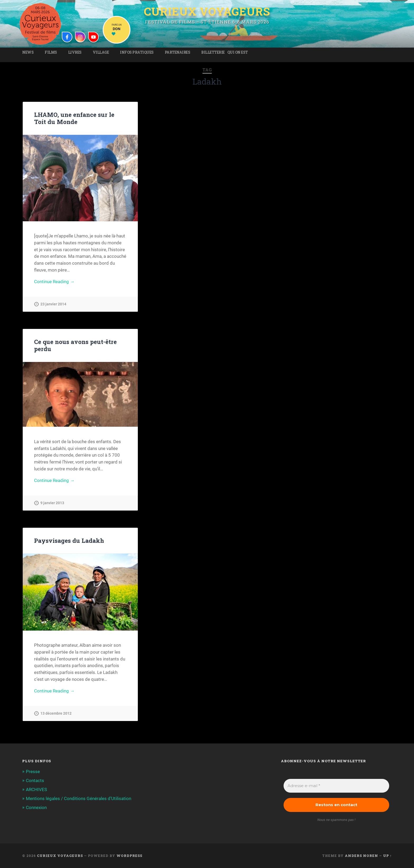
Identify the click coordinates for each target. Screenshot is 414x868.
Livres (75, 52)
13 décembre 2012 (56, 713)
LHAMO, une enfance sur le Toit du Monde (74, 118)
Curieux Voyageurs (207, 11)
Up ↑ (387, 856)
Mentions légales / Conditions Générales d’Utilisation (79, 798)
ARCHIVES (36, 789)
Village (101, 52)
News (28, 52)
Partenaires (178, 52)
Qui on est (238, 52)
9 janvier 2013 (52, 503)
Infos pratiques (137, 52)
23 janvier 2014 (53, 304)
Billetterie (213, 52)
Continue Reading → (54, 282)
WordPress (129, 856)
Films (51, 52)
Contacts (35, 780)
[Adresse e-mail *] (336, 786)
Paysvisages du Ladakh (69, 540)
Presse (33, 771)
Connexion (36, 807)
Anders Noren (361, 856)
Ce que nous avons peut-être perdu (75, 345)
